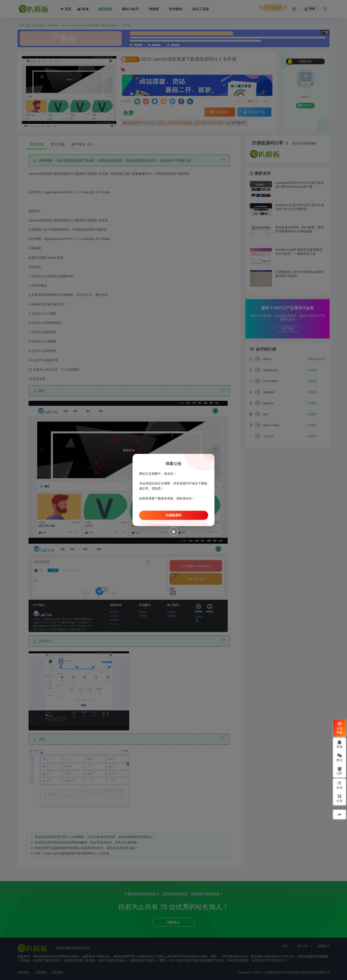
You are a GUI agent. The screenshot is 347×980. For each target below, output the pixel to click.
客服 (339, 744)
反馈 (339, 785)
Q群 (340, 771)
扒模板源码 (173, 515)
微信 (339, 757)
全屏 (339, 798)
